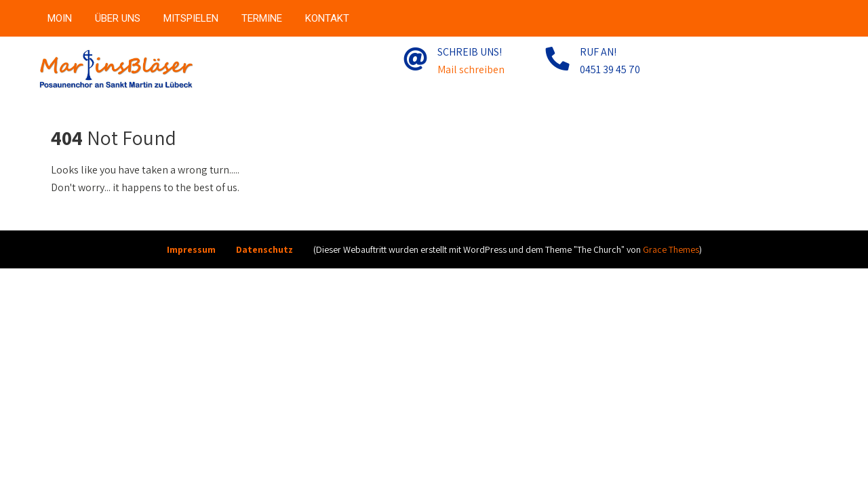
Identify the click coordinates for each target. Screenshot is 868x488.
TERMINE (262, 18)
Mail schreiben (471, 69)
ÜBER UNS (118, 18)
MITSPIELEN (191, 18)
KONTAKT (327, 18)
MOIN (60, 18)
